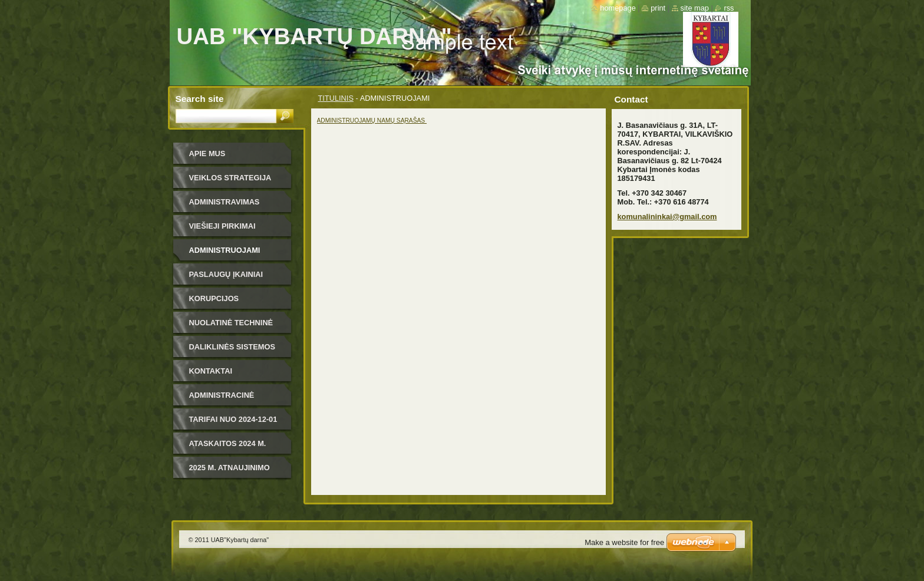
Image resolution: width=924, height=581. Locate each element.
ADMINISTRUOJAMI (225, 250)
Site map (695, 8)
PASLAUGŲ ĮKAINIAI (226, 274)
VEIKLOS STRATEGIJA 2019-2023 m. (230, 182)
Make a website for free (624, 542)
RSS (729, 8)
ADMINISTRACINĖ (222, 395)
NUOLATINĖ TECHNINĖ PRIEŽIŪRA (231, 327)
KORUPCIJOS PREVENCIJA (214, 303)
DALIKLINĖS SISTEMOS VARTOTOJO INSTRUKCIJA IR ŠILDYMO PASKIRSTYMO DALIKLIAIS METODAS (237, 351)
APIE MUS (207, 153)
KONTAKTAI (211, 371)
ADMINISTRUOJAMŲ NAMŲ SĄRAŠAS (372, 121)
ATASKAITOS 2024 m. (228, 443)
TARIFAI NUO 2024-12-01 (233, 419)
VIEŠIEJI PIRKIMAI (222, 226)
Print (658, 8)
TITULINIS (336, 98)
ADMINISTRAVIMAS (225, 202)
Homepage (618, 8)
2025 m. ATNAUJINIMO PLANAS (230, 472)
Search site (200, 99)
